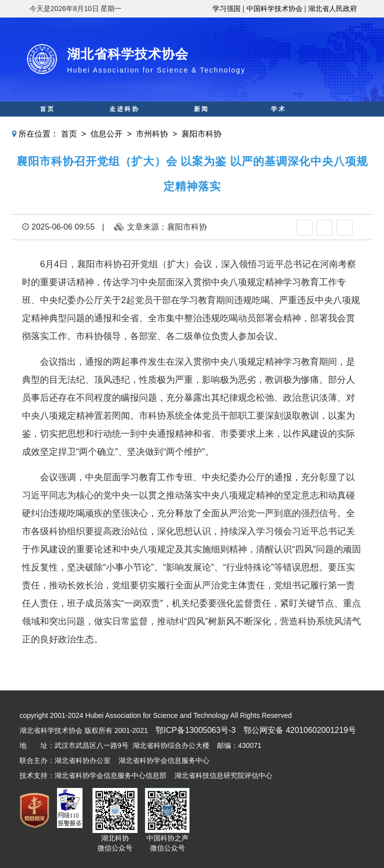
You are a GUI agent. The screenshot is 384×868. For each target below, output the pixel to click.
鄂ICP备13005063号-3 (195, 730)
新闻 (201, 109)
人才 (278, 124)
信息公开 (106, 134)
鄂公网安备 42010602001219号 (300, 730)
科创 (124, 124)
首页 (47, 109)
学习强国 (226, 9)
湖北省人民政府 (332, 9)
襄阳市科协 (201, 134)
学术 (278, 109)
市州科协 (152, 134)
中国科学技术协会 (274, 9)
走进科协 (124, 109)
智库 (201, 124)
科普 (47, 124)
